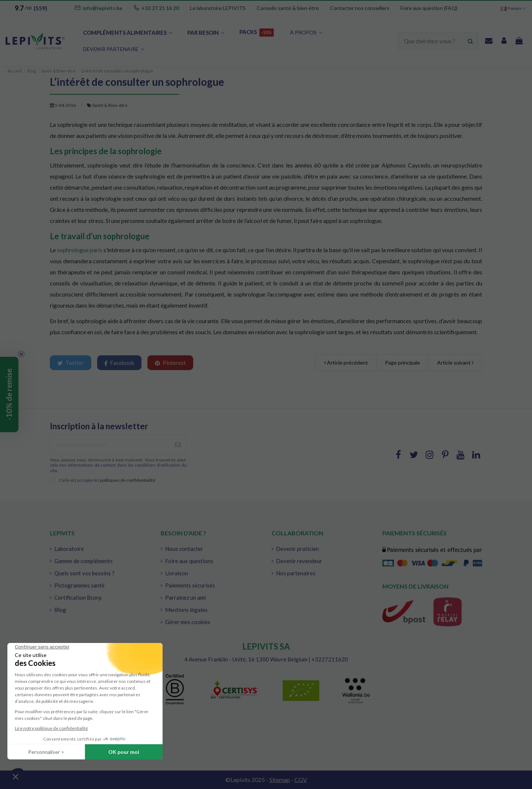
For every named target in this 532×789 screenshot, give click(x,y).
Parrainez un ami (185, 597)
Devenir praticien (297, 549)
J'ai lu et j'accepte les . (108, 480)
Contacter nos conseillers (360, 8)
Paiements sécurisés (190, 585)
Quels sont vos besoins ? (84, 573)
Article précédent (346, 363)
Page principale (403, 363)
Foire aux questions (189, 561)
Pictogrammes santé (79, 585)
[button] (114, 49)
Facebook (119, 363)
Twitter (71, 363)
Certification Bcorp (78, 597)
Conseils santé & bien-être (288, 8)
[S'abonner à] (178, 445)
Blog (60, 610)
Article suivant (455, 363)
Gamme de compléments (83, 561)
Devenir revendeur (299, 561)
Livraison (177, 573)
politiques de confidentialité (128, 480)
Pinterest (170, 363)
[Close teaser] (21, 354)
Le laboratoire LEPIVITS (218, 8)
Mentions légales (186, 610)
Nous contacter (184, 549)
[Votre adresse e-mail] (110, 445)
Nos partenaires (296, 573)
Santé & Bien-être (110, 105)
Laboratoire (69, 549)
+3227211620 (330, 659)
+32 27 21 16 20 (160, 8)
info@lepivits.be (103, 8)
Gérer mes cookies (188, 622)
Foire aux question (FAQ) (429, 8)
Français (514, 8)
